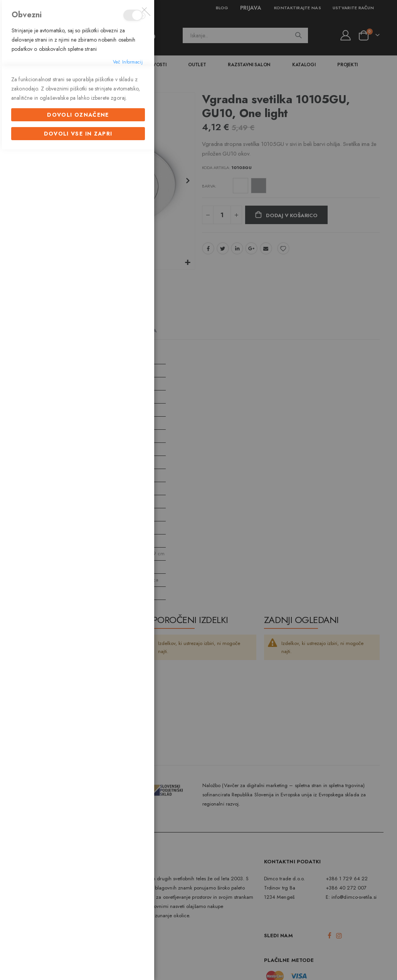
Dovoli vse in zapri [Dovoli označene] (78, 637)
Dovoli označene (78, 618)
